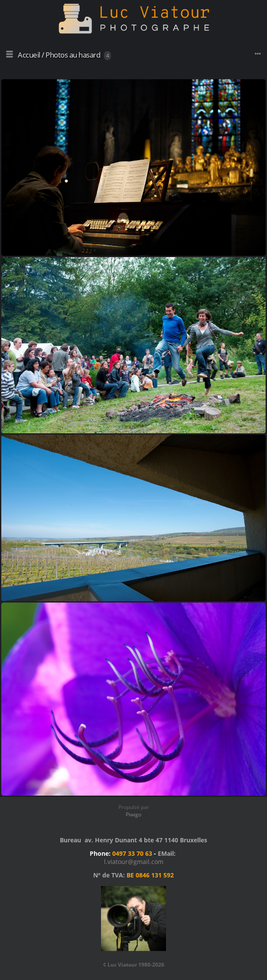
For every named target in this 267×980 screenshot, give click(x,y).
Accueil (29, 55)
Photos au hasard (73, 55)
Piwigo (133, 814)
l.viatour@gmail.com (134, 862)
